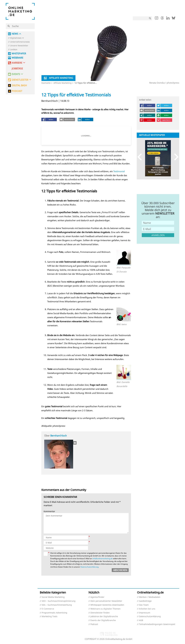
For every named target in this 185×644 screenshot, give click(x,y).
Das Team (144, 605)
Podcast (94, 624)
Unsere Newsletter (19, 46)
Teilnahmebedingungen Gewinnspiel (157, 624)
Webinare (17, 58)
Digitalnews (16, 38)
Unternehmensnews (20, 42)
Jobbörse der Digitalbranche (104, 617)
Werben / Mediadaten (150, 597)
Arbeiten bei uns (147, 609)
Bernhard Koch (59, 436)
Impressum (145, 613)
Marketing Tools (50, 617)
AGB (141, 620)
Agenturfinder (97, 597)
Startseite (46, 83)
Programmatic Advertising (54, 613)
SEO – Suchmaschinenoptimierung (59, 601)
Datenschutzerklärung (89, 567)
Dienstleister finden (100, 613)
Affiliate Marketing (63, 83)
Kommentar (49, 511)
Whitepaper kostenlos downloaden (107, 605)
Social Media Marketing (53, 597)
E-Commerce (48, 609)
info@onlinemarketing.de (102, 559)
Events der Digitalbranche (103, 620)
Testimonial (119, 171)
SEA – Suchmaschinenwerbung (57, 605)
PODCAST (17, 91)
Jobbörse (17, 69)
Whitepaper (19, 54)
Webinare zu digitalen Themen (106, 609)
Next (175, 157)
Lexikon (14, 50)
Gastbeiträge (145, 601)
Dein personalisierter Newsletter (106, 601)
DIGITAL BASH (19, 85)
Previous (141, 157)
